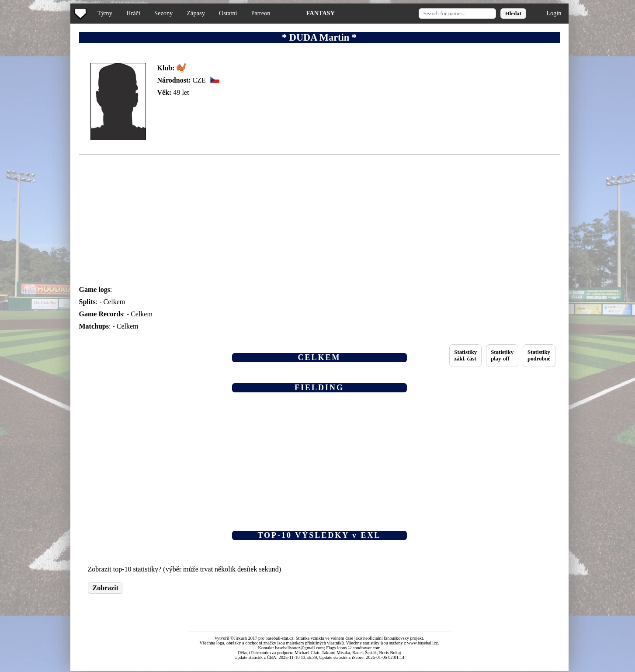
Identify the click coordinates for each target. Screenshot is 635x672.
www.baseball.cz (423, 643)
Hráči (133, 13)
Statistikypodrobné (539, 355)
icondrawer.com (366, 648)
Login (554, 13)
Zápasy (196, 13)
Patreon (260, 13)
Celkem (115, 302)
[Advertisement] (36, 175)
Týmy (105, 13)
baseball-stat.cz (280, 638)
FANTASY (320, 13)
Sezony (163, 13)
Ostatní (228, 13)
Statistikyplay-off (502, 355)
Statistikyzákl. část (465, 355)
